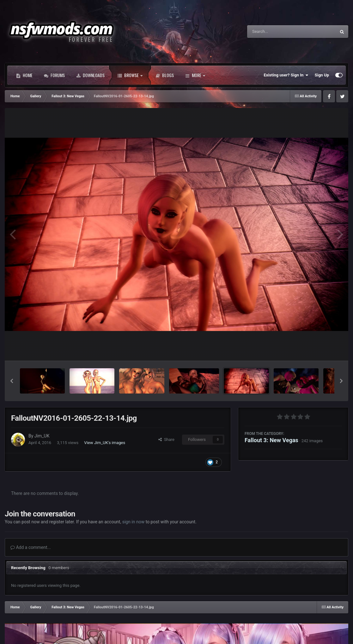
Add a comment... (31, 547)
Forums (54, 75)
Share (166, 439)
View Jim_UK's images (105, 443)
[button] (12, 381)
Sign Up (322, 75)
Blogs (165, 75)
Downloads (90, 75)
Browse (130, 75)
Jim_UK (42, 436)
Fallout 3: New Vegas (271, 440)
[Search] (276, 32)
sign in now (134, 522)
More (195, 75)
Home (24, 75)
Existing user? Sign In (286, 75)
